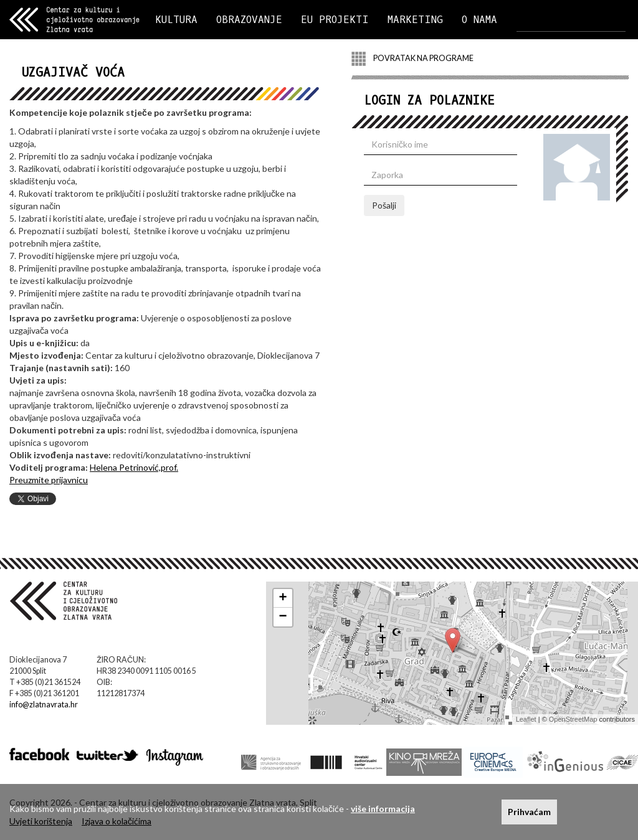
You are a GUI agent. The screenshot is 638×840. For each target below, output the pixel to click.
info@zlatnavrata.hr (44, 705)
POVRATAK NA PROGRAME (412, 59)
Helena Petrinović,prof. (134, 467)
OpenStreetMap (573, 719)
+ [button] (283, 598)
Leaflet (526, 719)
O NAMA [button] (479, 20)
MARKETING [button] (415, 20)
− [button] (283, 617)
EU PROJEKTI (335, 20)
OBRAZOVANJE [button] (249, 20)
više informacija (383, 809)
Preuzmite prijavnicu (49, 480)
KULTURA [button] (176, 20)
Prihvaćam (529, 812)
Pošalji (384, 205)
